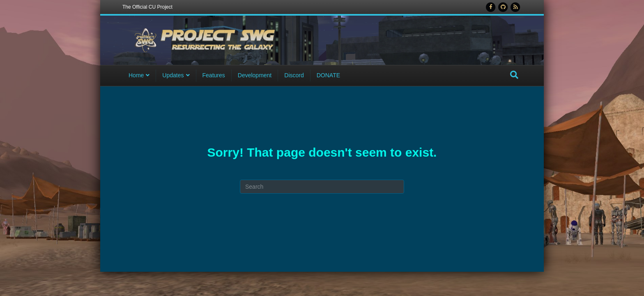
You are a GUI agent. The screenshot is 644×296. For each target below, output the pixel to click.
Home (136, 76)
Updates (173, 76)
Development (255, 76)
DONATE (328, 76)
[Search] (514, 76)
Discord (294, 76)
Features (214, 76)
